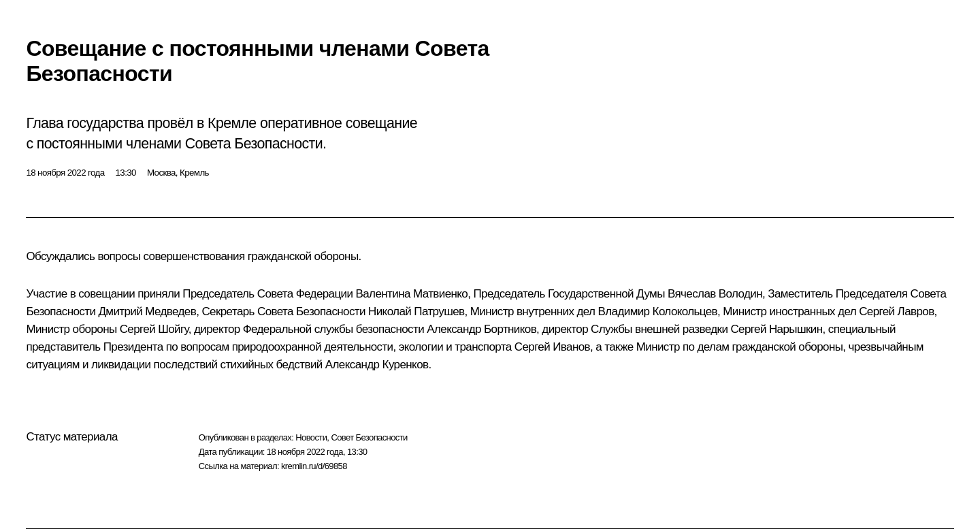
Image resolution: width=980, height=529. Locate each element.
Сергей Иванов (552, 347)
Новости (311, 437)
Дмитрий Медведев (147, 311)
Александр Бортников (481, 329)
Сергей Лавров (896, 311)
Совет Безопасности (369, 437)
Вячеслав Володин (715, 294)
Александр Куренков (377, 365)
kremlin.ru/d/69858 (314, 466)
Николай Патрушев (416, 311)
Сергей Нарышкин (776, 329)
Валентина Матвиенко (412, 294)
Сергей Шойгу (154, 329)
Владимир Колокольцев (658, 311)
